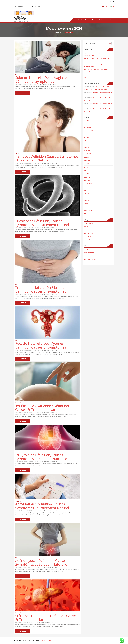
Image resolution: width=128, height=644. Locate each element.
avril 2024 (86, 141)
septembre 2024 (88, 131)
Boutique (88, 20)
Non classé (87, 230)
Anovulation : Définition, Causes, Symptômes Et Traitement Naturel (42, 506)
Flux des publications (89, 253)
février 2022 (87, 200)
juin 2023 (86, 164)
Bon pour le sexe (88, 223)
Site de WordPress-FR (90, 259)
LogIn (99, 7)
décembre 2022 (88, 184)
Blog (82, 20)
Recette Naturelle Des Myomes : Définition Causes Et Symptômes (41, 345)
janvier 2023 (87, 180)
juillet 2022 (87, 194)
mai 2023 (86, 167)
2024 (61, 32)
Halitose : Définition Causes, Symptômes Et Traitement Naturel (47, 158)
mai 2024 (86, 137)
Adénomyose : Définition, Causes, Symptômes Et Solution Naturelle (41, 562)
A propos (95, 20)
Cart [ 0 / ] (110, 7)
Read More (22, 93)
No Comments (54, 84)
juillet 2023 (87, 160)
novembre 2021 (88, 204)
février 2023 (87, 177)
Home (57, 32)
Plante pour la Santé (89, 233)
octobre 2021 (87, 207)
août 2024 (86, 134)
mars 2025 (86, 121)
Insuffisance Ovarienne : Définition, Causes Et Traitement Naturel (42, 408)
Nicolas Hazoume (45, 84)
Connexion (87, 249)
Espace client (109, 20)
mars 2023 (86, 174)
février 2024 (87, 147)
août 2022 (86, 190)
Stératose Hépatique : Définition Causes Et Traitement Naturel (46, 618)
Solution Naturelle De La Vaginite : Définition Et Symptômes (42, 79)
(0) (103, 7)
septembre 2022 (88, 187)
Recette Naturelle (89, 236)
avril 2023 (86, 170)
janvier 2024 (87, 151)
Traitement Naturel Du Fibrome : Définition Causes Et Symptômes (41, 289)
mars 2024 (86, 144)
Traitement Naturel (89, 240)
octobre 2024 (87, 127)
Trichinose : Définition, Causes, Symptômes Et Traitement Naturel (42, 223)
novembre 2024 (88, 124)
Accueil (77, 20)
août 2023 (86, 157)
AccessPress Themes (46, 640)
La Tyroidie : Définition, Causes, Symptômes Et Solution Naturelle (41, 457)
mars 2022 (86, 197)
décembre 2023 (88, 154)
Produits (101, 20)
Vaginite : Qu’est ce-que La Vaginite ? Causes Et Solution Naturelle (96, 54)
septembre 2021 (88, 210)
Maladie (86, 226)
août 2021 (86, 213)
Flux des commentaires (90, 256)
